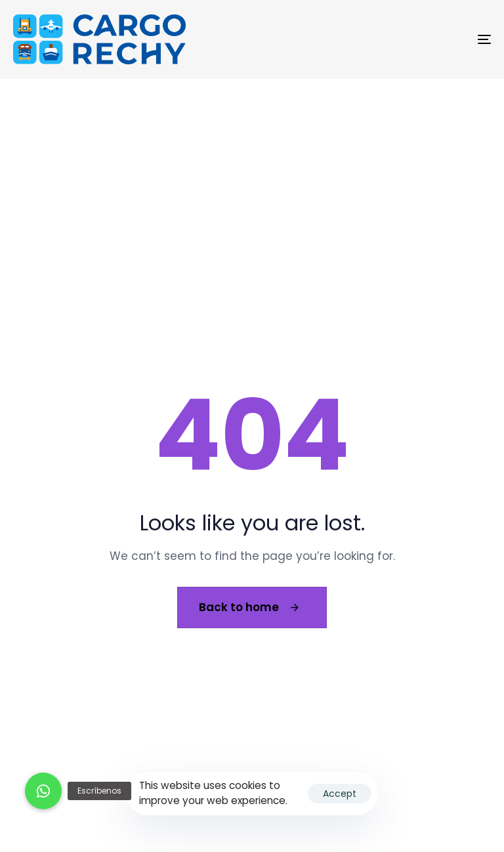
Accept (340, 794)
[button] (43, 791)
